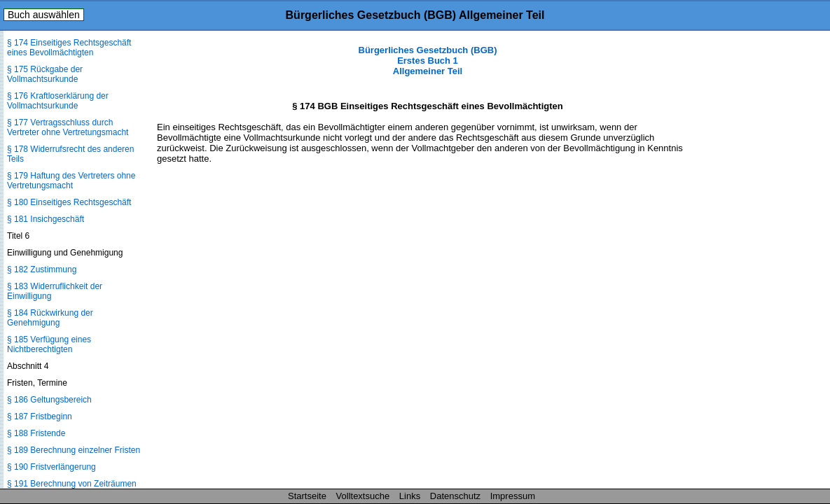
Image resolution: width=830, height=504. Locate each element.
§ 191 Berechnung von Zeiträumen (72, 484)
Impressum (513, 496)
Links (410, 496)
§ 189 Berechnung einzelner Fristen (74, 450)
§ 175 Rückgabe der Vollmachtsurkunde (45, 74)
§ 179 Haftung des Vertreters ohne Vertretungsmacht (71, 181)
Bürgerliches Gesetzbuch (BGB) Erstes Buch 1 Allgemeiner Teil (428, 61)
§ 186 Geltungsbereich (49, 400)
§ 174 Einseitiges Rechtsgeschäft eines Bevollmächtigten (69, 48)
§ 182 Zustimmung (42, 269)
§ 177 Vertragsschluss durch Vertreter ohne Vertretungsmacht (68, 127)
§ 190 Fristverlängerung (51, 467)
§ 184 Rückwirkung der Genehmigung (50, 318)
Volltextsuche (363, 496)
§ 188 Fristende (36, 433)
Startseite (307, 496)
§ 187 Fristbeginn (40, 416)
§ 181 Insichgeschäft (46, 219)
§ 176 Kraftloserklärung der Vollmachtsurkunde (58, 101)
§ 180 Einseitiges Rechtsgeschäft (69, 202)
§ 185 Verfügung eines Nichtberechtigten (49, 344)
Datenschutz (455, 496)
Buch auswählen (44, 15)
